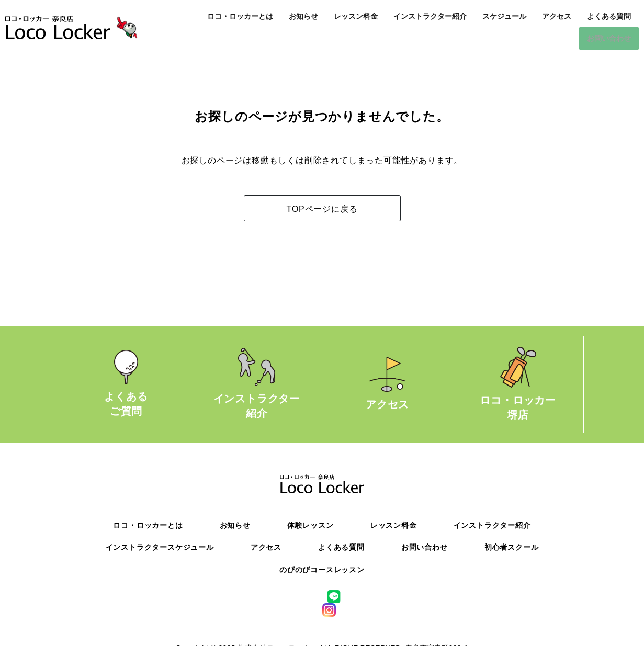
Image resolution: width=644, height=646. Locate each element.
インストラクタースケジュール (160, 547)
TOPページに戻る (322, 208)
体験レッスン (310, 525)
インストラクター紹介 (430, 16)
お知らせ (303, 16)
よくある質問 (609, 16)
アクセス (557, 16)
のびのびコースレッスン (322, 569)
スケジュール (504, 16)
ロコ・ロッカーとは (240, 16)
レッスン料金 (356, 16)
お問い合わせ (609, 38)
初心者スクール (512, 547)
